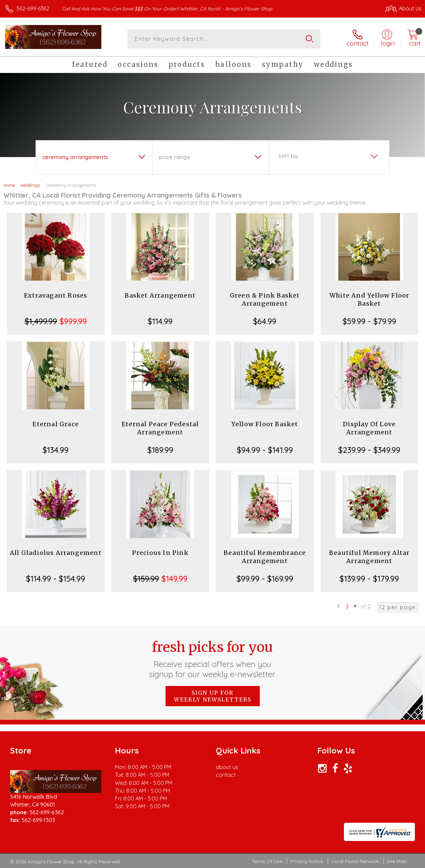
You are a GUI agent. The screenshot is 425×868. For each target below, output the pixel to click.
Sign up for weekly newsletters (213, 696)
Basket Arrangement (160, 295)
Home (9, 185)
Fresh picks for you (213, 659)
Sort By (288, 156)
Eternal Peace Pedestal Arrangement (160, 428)
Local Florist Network (355, 861)
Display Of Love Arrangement (369, 428)
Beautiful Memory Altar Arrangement (369, 557)
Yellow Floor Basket (265, 424)
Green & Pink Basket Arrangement (265, 299)
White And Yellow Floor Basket (369, 299)
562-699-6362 (33, 8)
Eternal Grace (56, 424)
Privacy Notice (307, 861)
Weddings (30, 185)
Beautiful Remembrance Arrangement (265, 557)
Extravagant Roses (56, 295)
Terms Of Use (267, 861)
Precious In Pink (160, 553)
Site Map (397, 861)
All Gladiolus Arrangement (56, 553)
